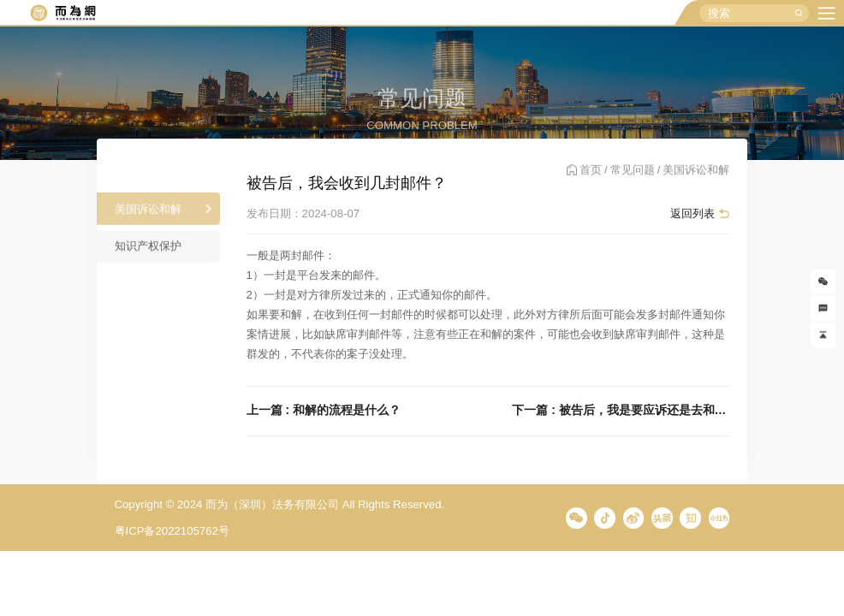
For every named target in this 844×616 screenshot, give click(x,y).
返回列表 (692, 213)
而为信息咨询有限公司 (62, 13)
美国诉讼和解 (148, 213)
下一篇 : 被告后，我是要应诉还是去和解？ (621, 410)
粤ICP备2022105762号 (172, 531)
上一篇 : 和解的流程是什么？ (324, 410)
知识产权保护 (148, 251)
